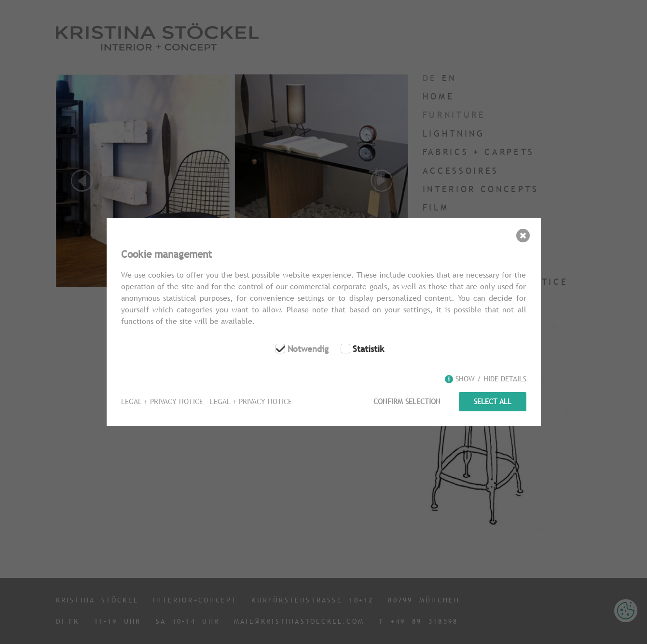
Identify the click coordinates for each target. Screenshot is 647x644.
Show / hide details (491, 379)
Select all (493, 401)
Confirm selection (406, 401)
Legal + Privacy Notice (162, 401)
